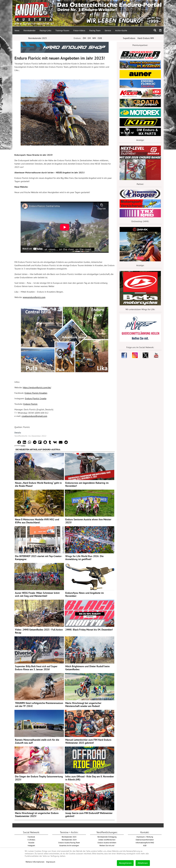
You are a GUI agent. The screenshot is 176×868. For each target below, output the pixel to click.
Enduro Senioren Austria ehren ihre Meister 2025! (88, 521)
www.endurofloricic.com (34, 297)
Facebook (31, 837)
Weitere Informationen (35, 862)
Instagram (31, 845)
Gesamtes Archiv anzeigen (69, 845)
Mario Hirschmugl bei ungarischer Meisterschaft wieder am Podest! (83, 705)
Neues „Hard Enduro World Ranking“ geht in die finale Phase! (38, 484)
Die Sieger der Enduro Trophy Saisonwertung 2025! (39, 778)
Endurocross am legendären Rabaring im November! (87, 484)
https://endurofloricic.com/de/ (37, 387)
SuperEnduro (129, 38)
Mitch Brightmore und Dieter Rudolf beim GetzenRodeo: (87, 668)
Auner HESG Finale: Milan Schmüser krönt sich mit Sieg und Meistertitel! (37, 594)
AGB (145, 845)
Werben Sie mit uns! (107, 845)
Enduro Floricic (30, 404)
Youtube (31, 843)
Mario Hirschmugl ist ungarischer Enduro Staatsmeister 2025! (37, 815)
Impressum (51, 862)
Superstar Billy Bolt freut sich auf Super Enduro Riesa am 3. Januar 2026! (36, 668)
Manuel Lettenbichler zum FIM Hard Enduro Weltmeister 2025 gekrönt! (88, 741)
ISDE (100, 38)
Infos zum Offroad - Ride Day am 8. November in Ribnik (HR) (90, 778)
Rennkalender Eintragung (107, 837)
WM (94, 38)
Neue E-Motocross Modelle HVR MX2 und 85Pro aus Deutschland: (37, 521)
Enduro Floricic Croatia (36, 398)
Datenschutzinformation (145, 840)
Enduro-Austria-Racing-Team (69, 843)
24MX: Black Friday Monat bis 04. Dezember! (89, 630)
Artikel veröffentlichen (107, 840)
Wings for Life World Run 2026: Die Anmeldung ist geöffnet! (84, 558)
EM (89, 38)
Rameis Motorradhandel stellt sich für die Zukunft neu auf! (37, 741)
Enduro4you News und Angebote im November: (84, 594)
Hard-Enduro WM (146, 38)
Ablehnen (143, 863)
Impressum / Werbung (145, 837)
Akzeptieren (125, 863)
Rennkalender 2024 (69, 840)
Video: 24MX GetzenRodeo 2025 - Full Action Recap (39, 631)
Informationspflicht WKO (145, 843)
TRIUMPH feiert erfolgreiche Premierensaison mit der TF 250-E (39, 705)
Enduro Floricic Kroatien (36, 393)
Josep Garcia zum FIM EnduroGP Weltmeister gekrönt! (89, 815)
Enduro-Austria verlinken (107, 843)
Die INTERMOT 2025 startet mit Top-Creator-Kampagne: (39, 558)
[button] (19, 442)
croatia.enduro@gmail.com (34, 416)
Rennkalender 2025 (38, 38)
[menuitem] (17, 30)
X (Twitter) (31, 840)
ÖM (84, 38)
